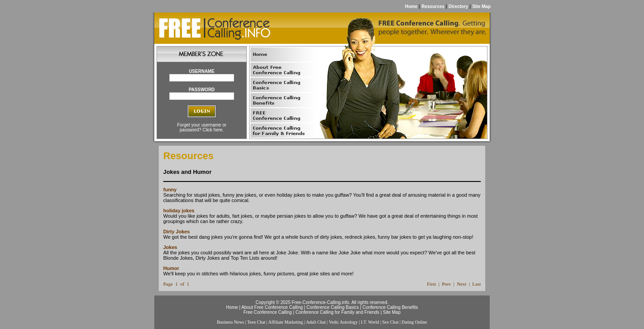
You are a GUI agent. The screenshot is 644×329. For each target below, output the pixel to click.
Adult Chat (316, 322)
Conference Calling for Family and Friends (337, 312)
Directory (458, 6)
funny (170, 190)
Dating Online (414, 322)
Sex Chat (390, 322)
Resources (433, 6)
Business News (231, 322)
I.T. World (370, 322)
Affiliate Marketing (286, 322)
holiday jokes (179, 211)
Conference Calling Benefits (390, 307)
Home (411, 6)
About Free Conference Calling (272, 307)
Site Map (481, 6)
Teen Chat (256, 322)
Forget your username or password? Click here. (202, 127)
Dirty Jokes (176, 232)
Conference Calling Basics (333, 307)
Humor (171, 268)
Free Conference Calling (267, 312)
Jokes (170, 247)
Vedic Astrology (343, 322)
